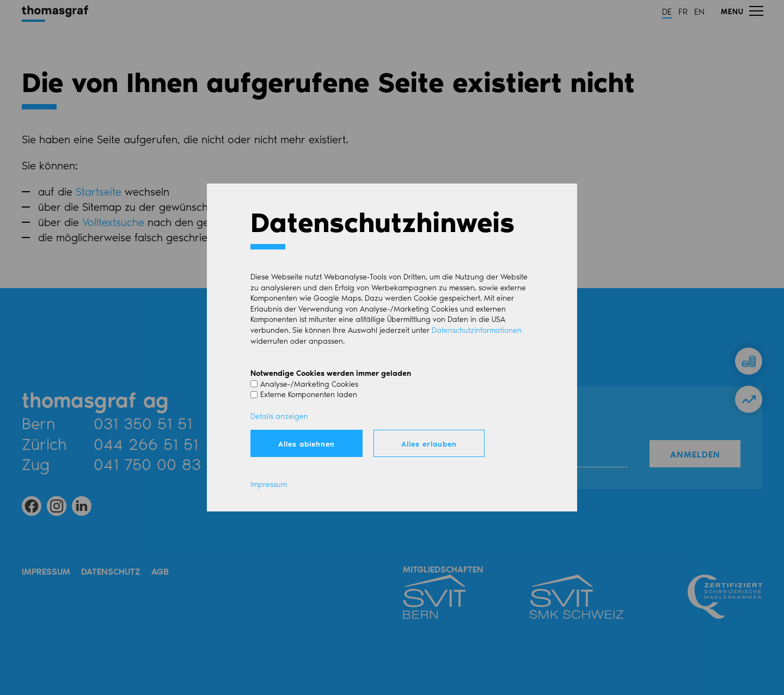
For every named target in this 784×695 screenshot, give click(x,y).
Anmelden (695, 454)
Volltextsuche (113, 222)
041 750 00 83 (147, 464)
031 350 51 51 (143, 423)
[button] (742, 11)
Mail (252, 423)
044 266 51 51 (146, 443)
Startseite (99, 191)
